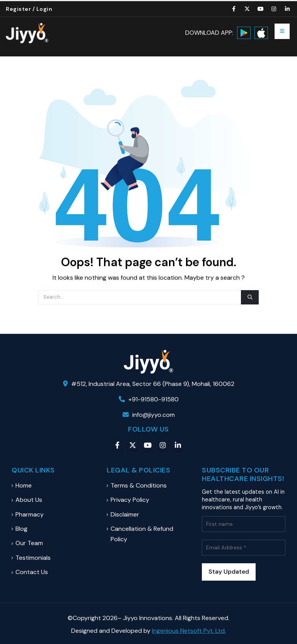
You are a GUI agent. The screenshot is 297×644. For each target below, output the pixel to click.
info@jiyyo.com (149, 415)
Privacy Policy (130, 500)
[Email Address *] (244, 548)
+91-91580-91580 (149, 399)
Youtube (148, 445)
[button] (282, 31)
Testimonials (33, 558)
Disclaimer (125, 514)
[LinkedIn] (287, 9)
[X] (247, 9)
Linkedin (178, 445)
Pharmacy (30, 514)
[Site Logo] (27, 33)
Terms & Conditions (139, 485)
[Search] (250, 297)
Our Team (29, 543)
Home (24, 485)
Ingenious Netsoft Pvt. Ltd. (189, 631)
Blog (21, 529)
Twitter (133, 445)
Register (18, 9)
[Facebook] (234, 9)
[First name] (244, 524)
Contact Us (32, 572)
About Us (29, 500)
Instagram (163, 445)
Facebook (118, 445)
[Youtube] (261, 9)
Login (44, 9)
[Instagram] (274, 9)
